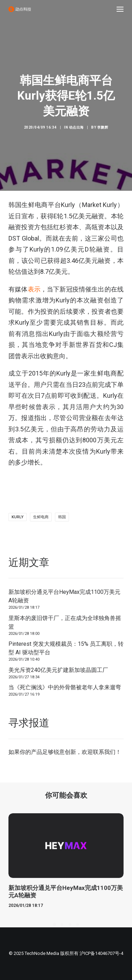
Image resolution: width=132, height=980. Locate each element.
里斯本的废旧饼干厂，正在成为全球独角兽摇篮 (65, 622)
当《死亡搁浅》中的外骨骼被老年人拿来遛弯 (65, 687)
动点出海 (76, 127)
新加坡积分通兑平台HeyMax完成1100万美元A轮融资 (64, 596)
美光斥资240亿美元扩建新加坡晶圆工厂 (58, 670)
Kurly (18, 517)
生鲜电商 (41, 517)
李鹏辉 (103, 127)
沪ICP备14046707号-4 (101, 953)
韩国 (62, 517)
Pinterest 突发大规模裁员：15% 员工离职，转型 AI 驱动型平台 (66, 648)
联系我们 (104, 752)
